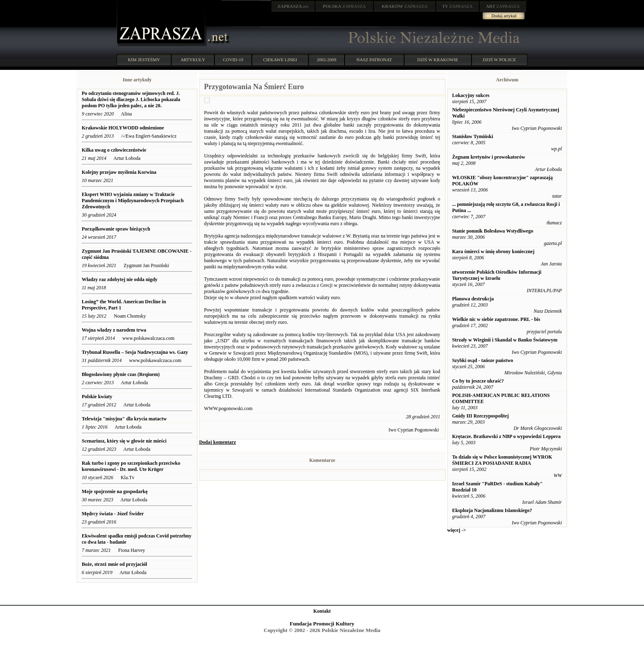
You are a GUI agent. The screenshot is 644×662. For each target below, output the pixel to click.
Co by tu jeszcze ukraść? (478, 381)
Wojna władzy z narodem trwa (114, 330)
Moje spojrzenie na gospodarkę (115, 491)
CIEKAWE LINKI (280, 60)
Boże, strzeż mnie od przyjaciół (114, 564)
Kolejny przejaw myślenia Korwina (120, 172)
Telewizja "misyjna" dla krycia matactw (124, 419)
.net (293, 6)
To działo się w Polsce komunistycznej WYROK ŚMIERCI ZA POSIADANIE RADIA (502, 460)
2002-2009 (327, 60)
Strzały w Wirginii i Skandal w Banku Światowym (505, 340)
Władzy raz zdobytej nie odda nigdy (120, 279)
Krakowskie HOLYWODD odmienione (123, 128)
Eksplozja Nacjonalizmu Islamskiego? (492, 510)
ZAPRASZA (344, 6)
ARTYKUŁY (193, 60)
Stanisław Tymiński (473, 136)
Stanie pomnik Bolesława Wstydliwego (493, 231)
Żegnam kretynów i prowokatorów (489, 157)
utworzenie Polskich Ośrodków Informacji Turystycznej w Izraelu (497, 275)
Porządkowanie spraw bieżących (116, 229)
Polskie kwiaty (97, 397)
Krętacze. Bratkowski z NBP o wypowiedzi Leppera (506, 436)
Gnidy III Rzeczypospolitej (481, 416)
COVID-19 (233, 60)
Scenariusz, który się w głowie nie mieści (124, 441)
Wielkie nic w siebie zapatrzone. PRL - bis (496, 319)
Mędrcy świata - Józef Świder (113, 514)
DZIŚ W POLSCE (499, 60)
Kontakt (322, 611)
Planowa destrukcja (473, 299)
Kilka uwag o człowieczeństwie (114, 150)
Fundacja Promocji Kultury (322, 624)
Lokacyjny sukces (471, 95)
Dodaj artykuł (504, 16)
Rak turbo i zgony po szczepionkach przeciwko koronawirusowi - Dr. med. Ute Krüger (131, 466)
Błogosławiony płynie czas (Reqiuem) (121, 374)
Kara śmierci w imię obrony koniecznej (493, 251)
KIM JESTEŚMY (144, 60)
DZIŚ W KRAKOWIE (438, 60)
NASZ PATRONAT (374, 60)
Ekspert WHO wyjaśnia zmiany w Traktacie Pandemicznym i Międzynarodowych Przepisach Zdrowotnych (133, 201)
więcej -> (457, 530)
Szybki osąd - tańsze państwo (483, 360)
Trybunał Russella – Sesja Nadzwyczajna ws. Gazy (135, 352)
